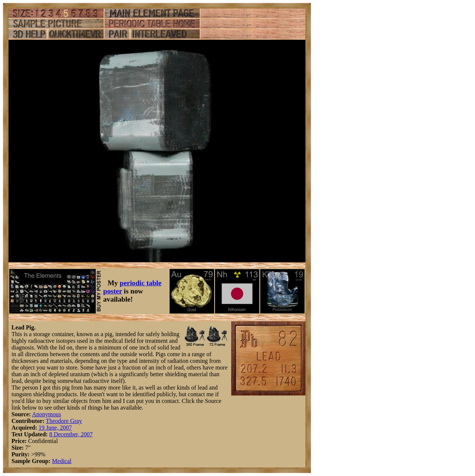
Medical (62, 461)
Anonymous (46, 414)
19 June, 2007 (55, 428)
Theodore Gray (64, 421)
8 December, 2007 (71, 434)
